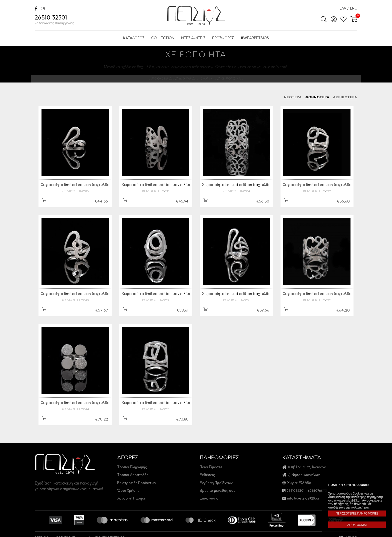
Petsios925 (196, 16)
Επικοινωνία (209, 496)
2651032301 (296, 488)
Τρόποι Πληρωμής (132, 464)
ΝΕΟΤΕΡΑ (293, 97)
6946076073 (317, 488)
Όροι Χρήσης (128, 488)
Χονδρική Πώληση (132, 496)
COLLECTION (163, 38)
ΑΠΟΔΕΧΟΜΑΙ (357, 525)
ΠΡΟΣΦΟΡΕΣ (223, 38)
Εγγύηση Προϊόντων (216, 480)
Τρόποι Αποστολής (133, 472)
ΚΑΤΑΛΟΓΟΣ (134, 38)
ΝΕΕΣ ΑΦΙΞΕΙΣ (193, 38)
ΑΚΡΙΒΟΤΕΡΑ (345, 97)
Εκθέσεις (207, 472)
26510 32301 (54, 20)
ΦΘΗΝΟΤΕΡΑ (317, 97)
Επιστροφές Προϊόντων (137, 480)
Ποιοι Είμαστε (211, 464)
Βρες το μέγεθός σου (218, 488)
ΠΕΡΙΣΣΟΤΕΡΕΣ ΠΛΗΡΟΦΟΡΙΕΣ (357, 513)
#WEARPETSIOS (255, 38)
